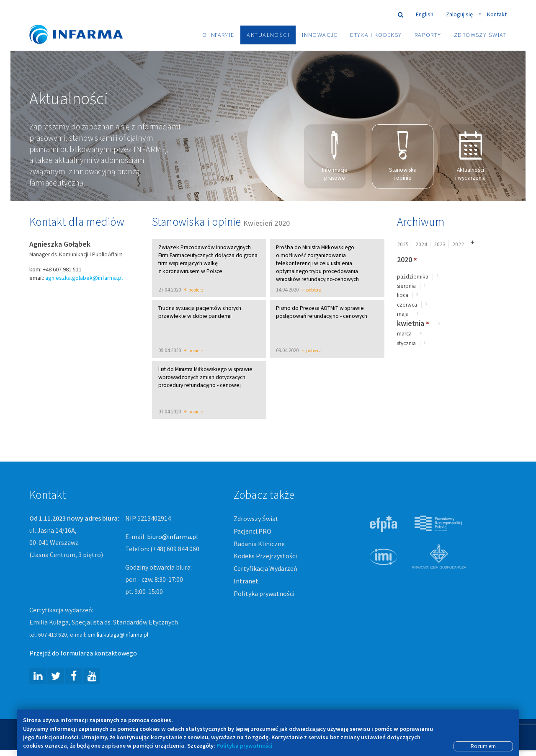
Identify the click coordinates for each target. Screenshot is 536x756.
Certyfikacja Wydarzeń (265, 569)
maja (403, 315)
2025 (403, 245)
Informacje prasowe (335, 157)
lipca (403, 296)
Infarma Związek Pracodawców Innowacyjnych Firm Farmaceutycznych (84, 22)
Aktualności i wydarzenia (470, 157)
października (413, 277)
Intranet (246, 582)
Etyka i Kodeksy (376, 35)
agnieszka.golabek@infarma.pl (84, 278)
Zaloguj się (459, 14)
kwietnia (411, 324)
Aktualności (268, 35)
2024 (421, 245)
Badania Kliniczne (259, 544)
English (425, 14)
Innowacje (320, 35)
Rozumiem (483, 746)
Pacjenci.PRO (253, 532)
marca (404, 334)
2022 (458, 245)
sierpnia (406, 286)
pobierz (194, 291)
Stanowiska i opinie (403, 157)
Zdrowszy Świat (480, 35)
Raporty (428, 35)
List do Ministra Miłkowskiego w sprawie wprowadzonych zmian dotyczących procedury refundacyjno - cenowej (205, 378)
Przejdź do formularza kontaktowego (83, 653)
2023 (440, 245)
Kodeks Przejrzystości (265, 557)
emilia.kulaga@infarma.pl (118, 635)
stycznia (406, 344)
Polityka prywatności (264, 594)
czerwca (407, 305)
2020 (405, 260)
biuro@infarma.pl (173, 537)
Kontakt (497, 14)
